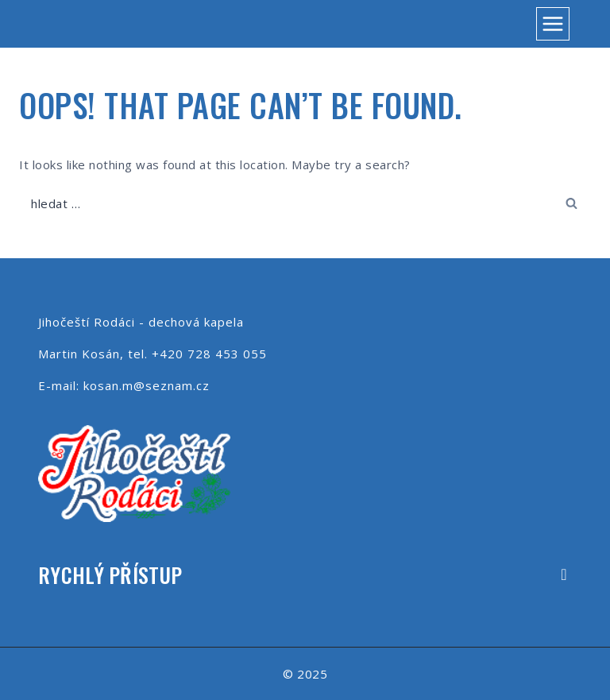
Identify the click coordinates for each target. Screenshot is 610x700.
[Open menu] (553, 24)
